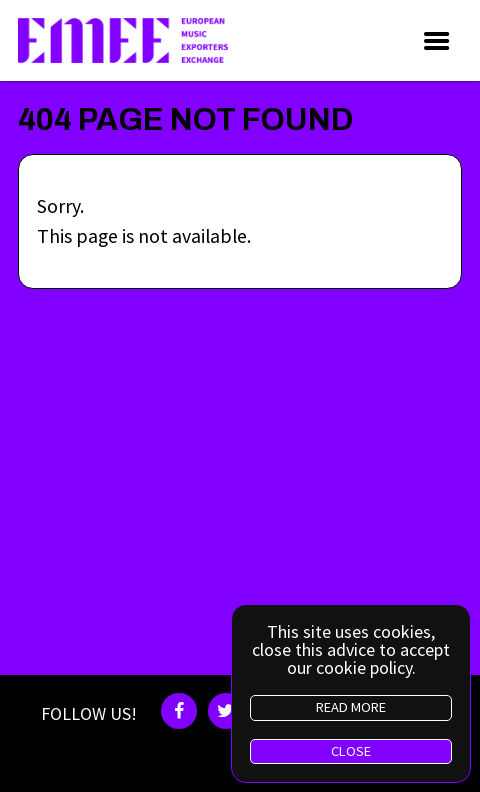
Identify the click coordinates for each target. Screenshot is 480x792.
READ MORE (351, 707)
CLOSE (351, 751)
